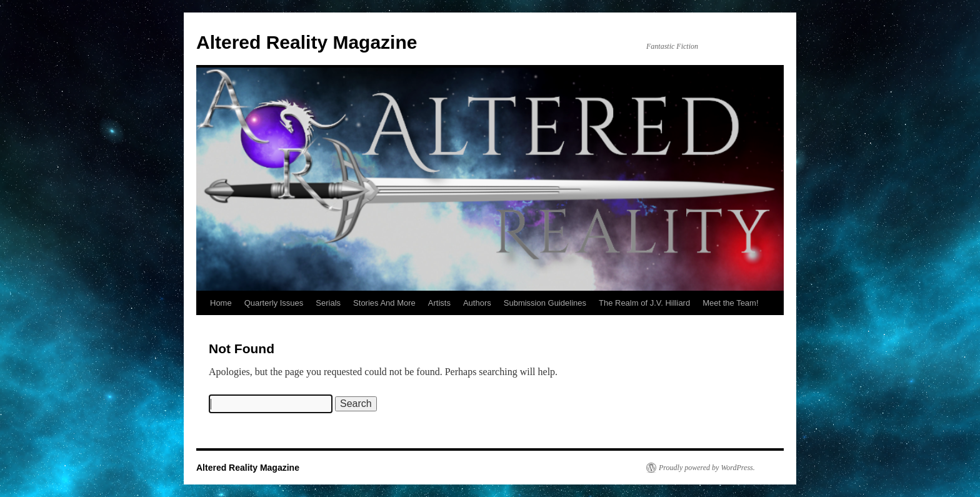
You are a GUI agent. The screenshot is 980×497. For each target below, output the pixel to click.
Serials (328, 303)
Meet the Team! (730, 303)
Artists (439, 303)
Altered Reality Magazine (307, 42)
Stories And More (384, 303)
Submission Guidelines (545, 303)
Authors (477, 303)
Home (221, 303)
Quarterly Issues (274, 303)
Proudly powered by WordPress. (707, 468)
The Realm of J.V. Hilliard (644, 303)
